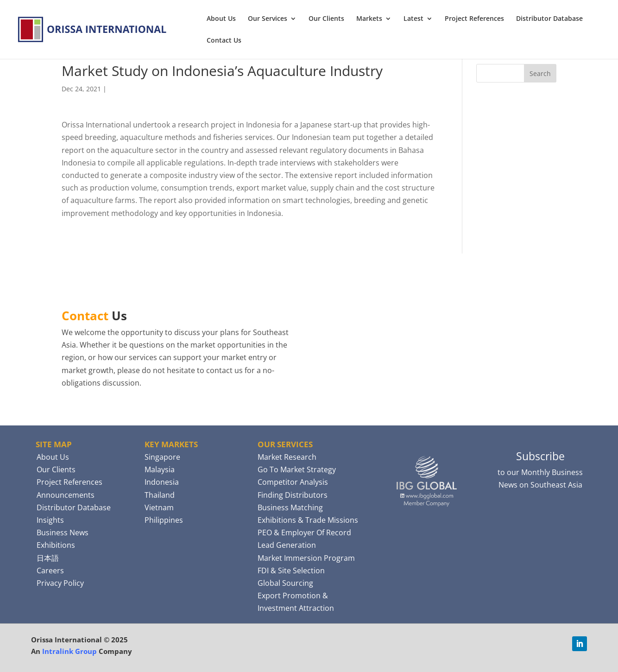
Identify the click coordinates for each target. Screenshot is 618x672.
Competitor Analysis (293, 482)
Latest (413, 19)
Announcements (66, 495)
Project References (474, 19)
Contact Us (224, 41)
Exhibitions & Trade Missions (308, 520)
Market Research (287, 457)
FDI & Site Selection (291, 571)
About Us (221, 19)
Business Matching (290, 507)
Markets (369, 19)
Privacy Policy (60, 583)
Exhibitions (56, 545)
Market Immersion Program (306, 558)
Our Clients (326, 19)
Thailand (160, 495)
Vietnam (159, 507)
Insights (50, 520)
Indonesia (162, 482)
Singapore (162, 457)
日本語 (48, 558)
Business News (63, 533)
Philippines (164, 520)
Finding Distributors (293, 495)
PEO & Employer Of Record (304, 533)
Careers (50, 571)
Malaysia (160, 469)
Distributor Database (549, 19)
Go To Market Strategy (297, 469)
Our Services (268, 19)
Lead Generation (287, 545)
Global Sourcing (285, 583)
